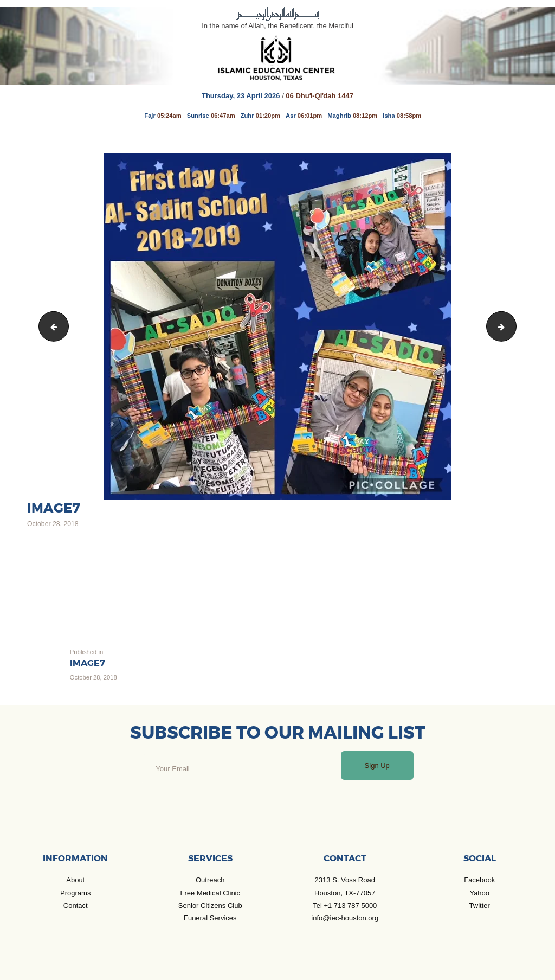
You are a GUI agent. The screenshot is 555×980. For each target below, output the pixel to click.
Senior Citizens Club (210, 905)
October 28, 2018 (53, 524)
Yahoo (479, 893)
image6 (51, 326)
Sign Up (377, 766)
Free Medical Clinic (210, 893)
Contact (76, 905)
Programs (75, 893)
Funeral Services (210, 918)
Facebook (479, 880)
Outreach (210, 880)
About (75, 880)
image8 (512, 326)
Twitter (480, 905)
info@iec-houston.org (345, 918)
